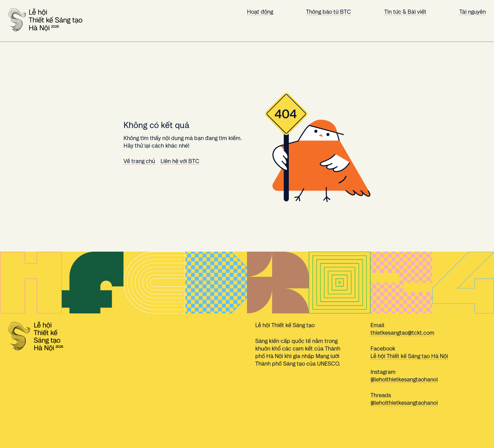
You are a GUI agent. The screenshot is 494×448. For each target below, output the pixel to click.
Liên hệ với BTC (180, 161)
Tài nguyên (473, 12)
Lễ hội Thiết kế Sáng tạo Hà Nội (409, 356)
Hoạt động (260, 12)
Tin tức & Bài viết (405, 12)
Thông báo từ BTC (328, 12)
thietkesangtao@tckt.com (402, 333)
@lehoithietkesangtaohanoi (404, 380)
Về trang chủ (139, 161)
